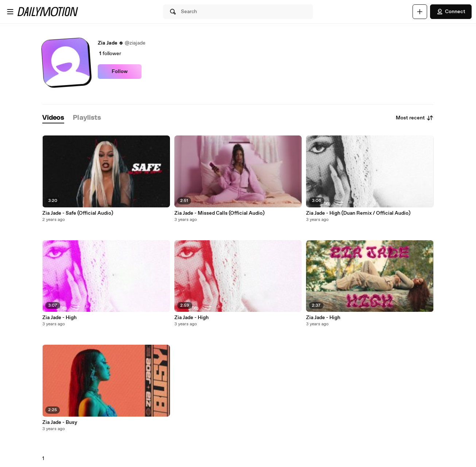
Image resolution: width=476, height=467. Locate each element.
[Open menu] (10, 12)
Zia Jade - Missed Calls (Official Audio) (219, 213)
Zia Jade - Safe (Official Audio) (78, 213)
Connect (451, 12)
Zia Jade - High (59, 318)
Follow (120, 72)
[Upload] (420, 12)
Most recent (415, 118)
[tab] (53, 118)
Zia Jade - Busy (60, 422)
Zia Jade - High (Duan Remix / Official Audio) (358, 213)
